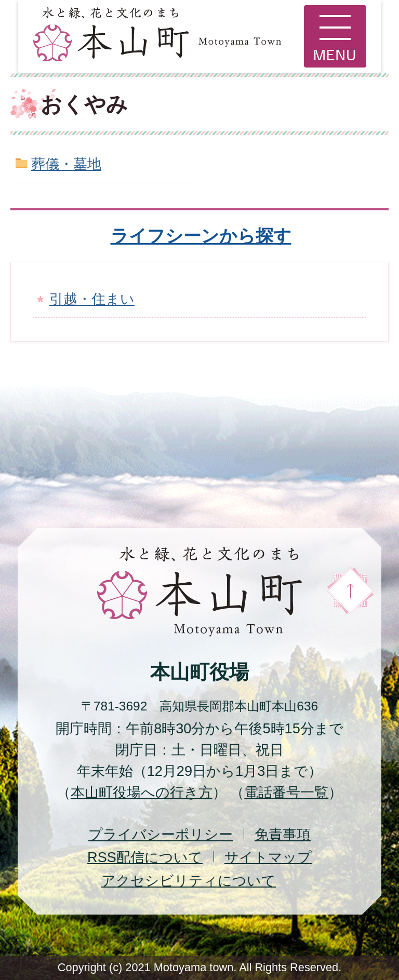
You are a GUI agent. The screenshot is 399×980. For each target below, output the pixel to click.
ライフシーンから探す (201, 236)
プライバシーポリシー (161, 834)
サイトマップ (268, 857)
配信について (145, 857)
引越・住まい (92, 299)
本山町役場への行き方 (142, 792)
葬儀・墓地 (66, 164)
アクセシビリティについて (189, 881)
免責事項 (283, 834)
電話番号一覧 (286, 792)
